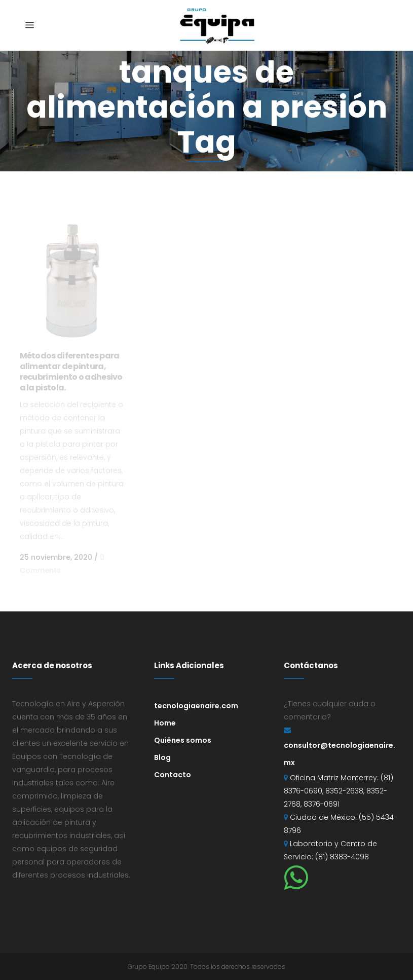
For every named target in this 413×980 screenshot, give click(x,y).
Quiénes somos (183, 740)
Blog (162, 757)
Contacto (173, 775)
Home (165, 723)
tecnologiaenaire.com (196, 706)
